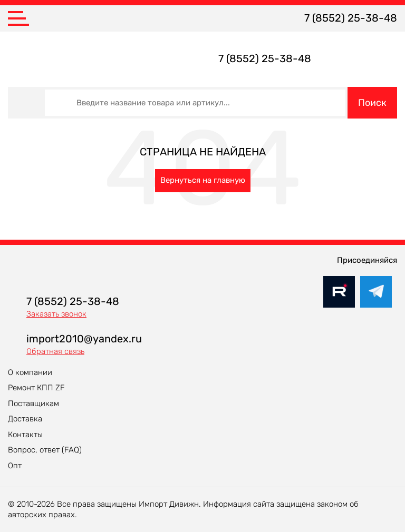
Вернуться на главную (203, 180)
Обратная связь (55, 351)
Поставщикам (33, 403)
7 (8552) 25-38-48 (351, 18)
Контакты (25, 435)
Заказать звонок (56, 314)
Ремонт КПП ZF (36, 388)
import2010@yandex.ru (84, 339)
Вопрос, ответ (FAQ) (45, 450)
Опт (15, 466)
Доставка (25, 419)
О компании (30, 372)
